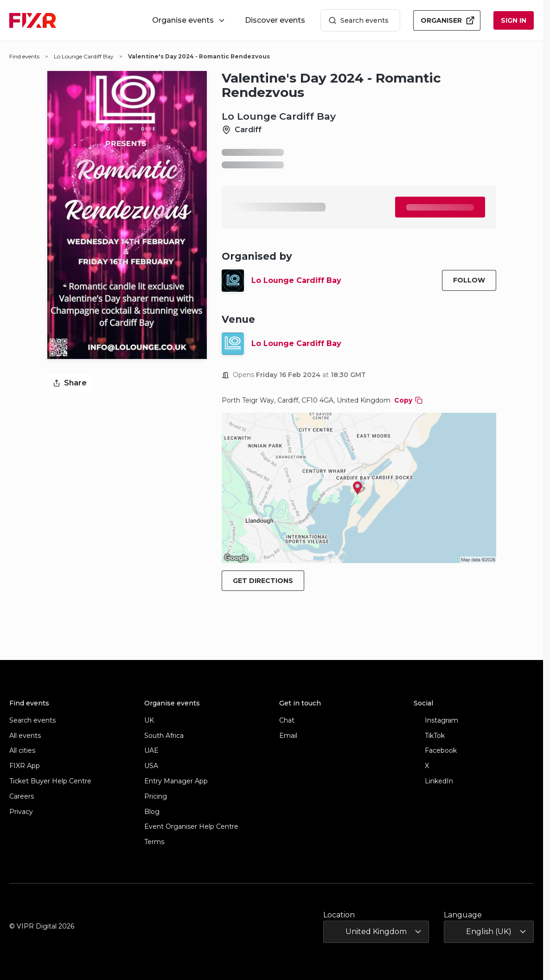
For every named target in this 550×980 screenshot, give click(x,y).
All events (25, 736)
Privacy (21, 812)
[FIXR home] (33, 20)
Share (70, 383)
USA (151, 766)
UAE (151, 751)
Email (288, 736)
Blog (152, 812)
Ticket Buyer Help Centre (50, 781)
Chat (287, 721)
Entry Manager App (176, 781)
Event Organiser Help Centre (191, 827)
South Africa (164, 736)
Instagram (436, 721)
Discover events (275, 20)
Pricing (156, 797)
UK (149, 721)
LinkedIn (433, 781)
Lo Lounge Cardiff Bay (296, 280)
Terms (154, 842)
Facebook (435, 751)
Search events (358, 21)
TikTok (429, 736)
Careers (22, 797)
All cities (22, 751)
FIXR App (25, 766)
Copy (408, 400)
